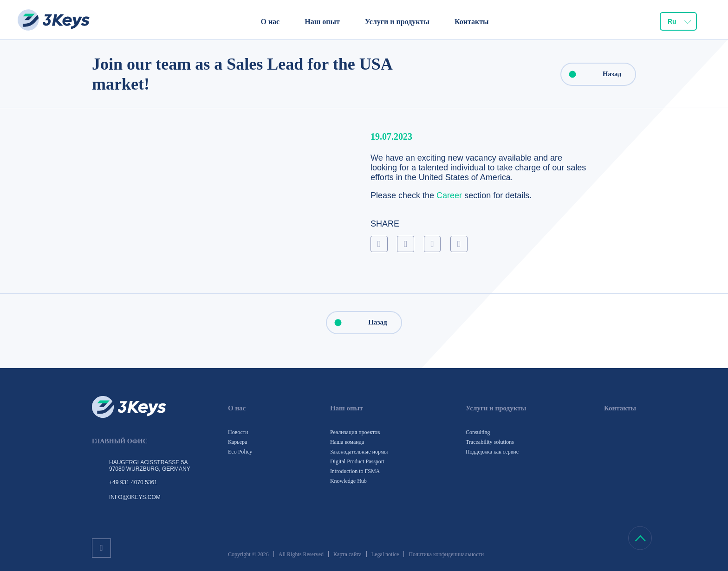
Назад (591, 74)
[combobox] (678, 21)
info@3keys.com (135, 497)
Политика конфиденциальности (446, 554)
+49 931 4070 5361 (133, 482)
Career (449, 195)
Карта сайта (348, 554)
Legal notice (385, 554)
